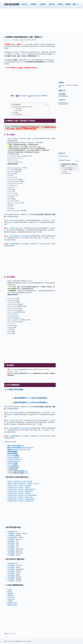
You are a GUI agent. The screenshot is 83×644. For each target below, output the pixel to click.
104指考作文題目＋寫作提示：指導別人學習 (20, 497)
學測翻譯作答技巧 (13, 532)
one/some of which (14, 316)
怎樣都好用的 (15, 459)
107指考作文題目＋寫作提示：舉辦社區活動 (20, 491)
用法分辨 (53, 4)
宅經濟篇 (10, 601)
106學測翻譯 (11, 547)
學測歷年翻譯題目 (13, 451)
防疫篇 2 (10, 591)
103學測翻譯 (11, 553)
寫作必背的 (13, 465)
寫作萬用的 (13, 463)
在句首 (23, 471)
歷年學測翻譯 (62, 93)
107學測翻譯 (11, 545)
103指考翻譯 (11, 579)
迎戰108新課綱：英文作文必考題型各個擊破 (23, 236)
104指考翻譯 (11, 577)
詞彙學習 (68, 4)
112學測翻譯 (11, 534)
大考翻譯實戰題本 (15, 244)
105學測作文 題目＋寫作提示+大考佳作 (22, 107)
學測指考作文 (23, 40)
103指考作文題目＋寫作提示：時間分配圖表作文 (21, 499)
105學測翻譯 (11, 549)
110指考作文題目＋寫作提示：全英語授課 (19, 485)
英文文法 (26, 4)
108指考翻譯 (11, 569)
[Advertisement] (42, 22)
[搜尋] (78, 4)
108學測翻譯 (11, 543)
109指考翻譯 (11, 567)
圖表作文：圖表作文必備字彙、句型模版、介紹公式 (23, 483)
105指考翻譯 (11, 575)
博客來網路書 (13, 216)
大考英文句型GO (14, 228)
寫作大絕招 (13, 455)
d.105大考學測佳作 (17, 114)
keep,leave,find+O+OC (14, 461)
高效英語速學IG (35, 96)
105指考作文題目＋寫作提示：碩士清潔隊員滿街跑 (22, 495)
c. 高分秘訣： (16, 112)
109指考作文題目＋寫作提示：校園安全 (19, 487)
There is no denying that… (14, 168)
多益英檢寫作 (16, 40)
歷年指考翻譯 (62, 95)
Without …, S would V (13, 203)
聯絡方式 (76, 4)
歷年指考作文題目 (63, 104)
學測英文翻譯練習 (63, 96)
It (8, 185)
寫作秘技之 (13, 457)
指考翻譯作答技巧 (13, 563)
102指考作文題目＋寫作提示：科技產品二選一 (21, 501)
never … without (12, 320)
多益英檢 (44, 4)
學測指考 (35, 4)
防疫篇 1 (10, 589)
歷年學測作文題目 (63, 103)
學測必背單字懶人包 (64, 156)
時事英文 (61, 4)
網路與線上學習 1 (12, 603)
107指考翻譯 (11, 571)
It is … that (10, 170)
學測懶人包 (16, 446)
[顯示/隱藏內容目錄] (46, 105)
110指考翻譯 (11, 565)
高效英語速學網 (12, 4)
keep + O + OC (11, 195)
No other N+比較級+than (14, 318)
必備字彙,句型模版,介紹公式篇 (19, 450)
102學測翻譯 (11, 555)
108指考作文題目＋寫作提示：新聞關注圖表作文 (21, 489)
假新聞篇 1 (11, 593)
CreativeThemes (25, 641)
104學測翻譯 (11, 551)
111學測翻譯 (11, 535)
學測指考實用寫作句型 (32, 40)
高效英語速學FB (23, 96)
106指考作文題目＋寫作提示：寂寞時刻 (19, 493)
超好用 (13, 467)
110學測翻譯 (12, 537)
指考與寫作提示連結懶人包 (20, 448)
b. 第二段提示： (19, 110)
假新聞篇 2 (11, 595)
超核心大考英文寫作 (16, 220)
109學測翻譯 (11, 541)
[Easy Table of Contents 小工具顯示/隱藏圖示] (77, 160)
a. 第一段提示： (19, 109)
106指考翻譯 (11, 573)
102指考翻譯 (11, 581)
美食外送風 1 (11, 597)
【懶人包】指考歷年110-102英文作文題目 (20, 481)
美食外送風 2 (11, 599)
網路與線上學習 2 (12, 605)
